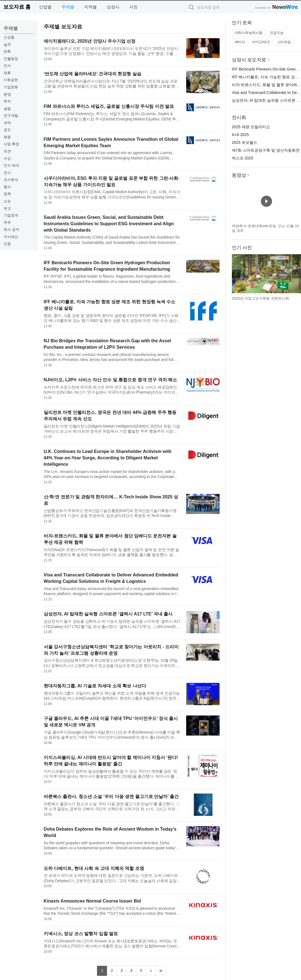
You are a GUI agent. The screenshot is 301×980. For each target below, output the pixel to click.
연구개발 (11, 116)
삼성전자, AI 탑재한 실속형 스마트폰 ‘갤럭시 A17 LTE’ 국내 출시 (108, 614)
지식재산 (11, 237)
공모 (7, 130)
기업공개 (11, 215)
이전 (236, 274)
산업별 (45, 7)
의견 (7, 151)
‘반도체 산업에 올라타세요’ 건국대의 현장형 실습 (93, 74)
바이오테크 (261, 42)
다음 (297, 274)
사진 (133, 7)
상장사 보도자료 (249, 60)
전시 (7, 173)
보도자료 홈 (17, 7)
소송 (7, 201)
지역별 (90, 7)
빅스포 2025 (243, 158)
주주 (7, 223)
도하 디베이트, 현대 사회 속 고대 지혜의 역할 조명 (94, 868)
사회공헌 (11, 80)
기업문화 (11, 87)
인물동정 (11, 59)
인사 (7, 66)
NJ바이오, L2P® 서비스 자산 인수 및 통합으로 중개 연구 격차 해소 (110, 380)
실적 (7, 44)
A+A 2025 (240, 135)
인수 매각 (11, 165)
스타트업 (284, 42)
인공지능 (277, 33)
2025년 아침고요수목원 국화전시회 (260, 298)
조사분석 (11, 180)
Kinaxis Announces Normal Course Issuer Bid (92, 901)
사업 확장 (11, 144)
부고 (7, 208)
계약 (7, 123)
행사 (7, 187)
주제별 (68, 7)
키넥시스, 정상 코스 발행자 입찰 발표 (81, 934)
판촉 (7, 51)
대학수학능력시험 (249, 33)
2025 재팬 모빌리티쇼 (251, 127)
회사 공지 (11, 230)
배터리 (240, 42)
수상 (7, 158)
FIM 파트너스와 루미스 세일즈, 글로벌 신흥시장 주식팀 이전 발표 (109, 106)
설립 (7, 109)
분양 (7, 94)
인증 (7, 244)
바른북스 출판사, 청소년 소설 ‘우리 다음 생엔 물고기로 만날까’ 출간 (111, 796)
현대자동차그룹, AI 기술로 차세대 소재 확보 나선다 (95, 686)
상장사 (113, 7)
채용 (7, 137)
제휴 (7, 73)
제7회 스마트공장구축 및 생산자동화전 (266, 150)
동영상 (239, 175)
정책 (7, 194)
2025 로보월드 (245, 142)
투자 (7, 101)
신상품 (9, 37)
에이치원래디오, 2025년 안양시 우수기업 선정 (90, 41)
